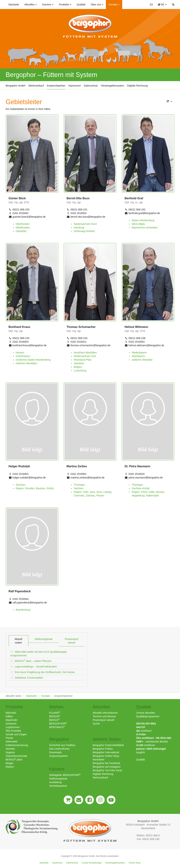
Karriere (48, 4)
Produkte (65, 4)
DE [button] (162, 4)
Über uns (97, 4)
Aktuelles (31, 4)
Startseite (14, 4)
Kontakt (114, 4)
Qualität (81, 4)
